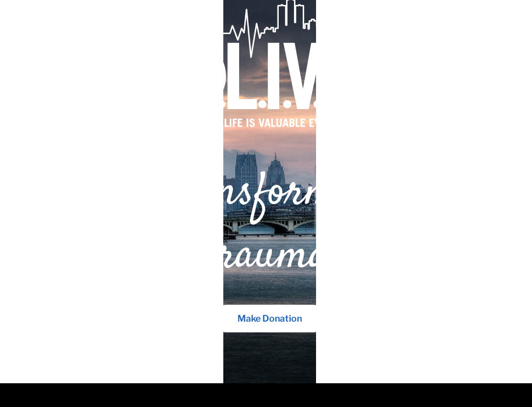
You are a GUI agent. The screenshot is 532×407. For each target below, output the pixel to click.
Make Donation (266, 287)
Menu (478, 33)
